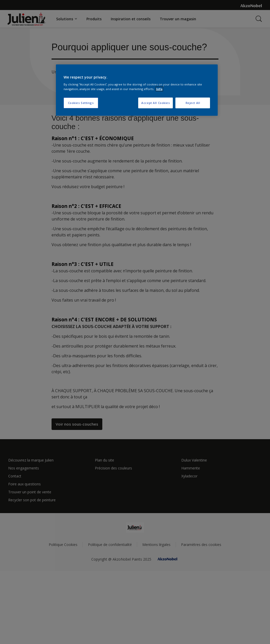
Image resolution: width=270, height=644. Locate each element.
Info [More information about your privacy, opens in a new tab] (159, 89)
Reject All (193, 103)
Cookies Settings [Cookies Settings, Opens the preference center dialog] (81, 103)
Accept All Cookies (156, 103)
